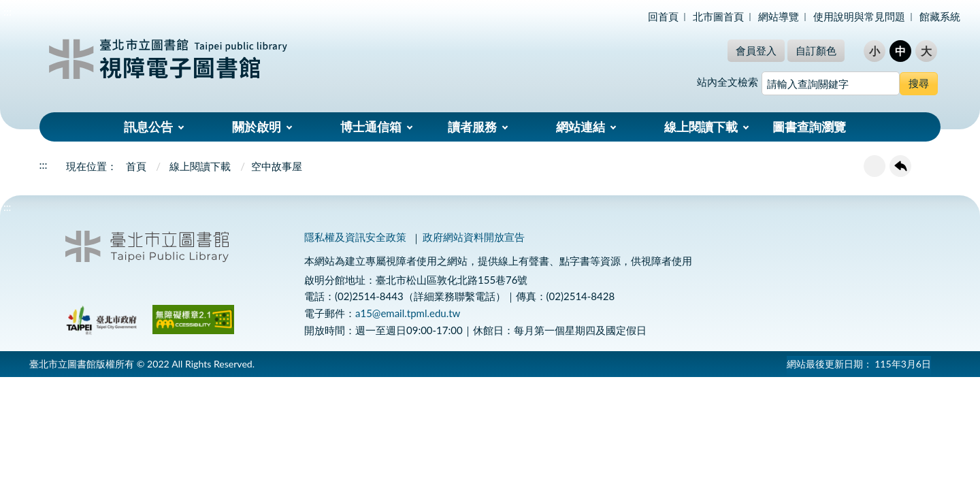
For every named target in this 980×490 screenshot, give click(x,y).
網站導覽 (779, 16)
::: (7, 11)
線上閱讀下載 (701, 127)
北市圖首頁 (718, 16)
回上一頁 (900, 166)
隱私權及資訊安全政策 (355, 237)
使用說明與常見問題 (859, 16)
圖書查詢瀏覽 (809, 127)
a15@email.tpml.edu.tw (408, 313)
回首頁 (663, 16)
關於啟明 (257, 127)
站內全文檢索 (728, 82)
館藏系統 (940, 16)
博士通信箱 (371, 127)
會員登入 (756, 50)
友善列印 (875, 166)
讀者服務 (472, 127)
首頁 (136, 166)
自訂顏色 (816, 50)
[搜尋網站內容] (831, 83)
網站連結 (581, 127)
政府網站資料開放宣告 (474, 237)
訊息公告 (148, 127)
